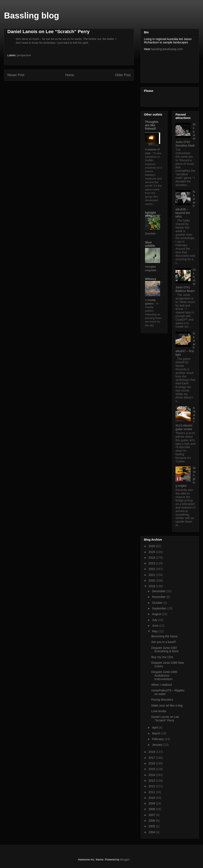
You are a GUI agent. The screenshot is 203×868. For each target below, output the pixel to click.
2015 (152, 769)
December (159, 591)
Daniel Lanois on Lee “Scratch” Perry (165, 719)
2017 (152, 758)
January (158, 745)
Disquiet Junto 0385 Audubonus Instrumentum (164, 675)
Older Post (123, 75)
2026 (152, 546)
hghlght (150, 213)
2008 (152, 809)
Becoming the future (164, 636)
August (157, 614)
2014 (152, 775)
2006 (152, 821)
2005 (152, 826)
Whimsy (151, 279)
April (155, 727)
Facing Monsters (162, 700)
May (155, 631)
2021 (152, 575)
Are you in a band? (164, 642)
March (156, 733)
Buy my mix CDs (162, 657)
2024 (152, 558)
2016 (152, 763)
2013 (152, 781)
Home (70, 75)
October (158, 603)
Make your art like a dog (167, 705)
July (155, 620)
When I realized (161, 685)
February (158, 739)
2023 (152, 563)
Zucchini (151, 234)
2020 (152, 580)
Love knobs (159, 711)
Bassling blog (32, 16)
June (156, 626)
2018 (152, 752)
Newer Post (16, 75)
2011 (152, 792)
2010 (152, 798)
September (159, 608)
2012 (152, 786)
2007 (152, 815)
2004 (152, 832)
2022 (152, 569)
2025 (152, 552)
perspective (24, 55)
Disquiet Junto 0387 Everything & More (165, 650)
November (159, 597)
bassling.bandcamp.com (167, 49)
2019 (152, 586)
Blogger (125, 860)
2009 (152, 803)
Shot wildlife (150, 244)
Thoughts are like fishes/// (152, 125)
